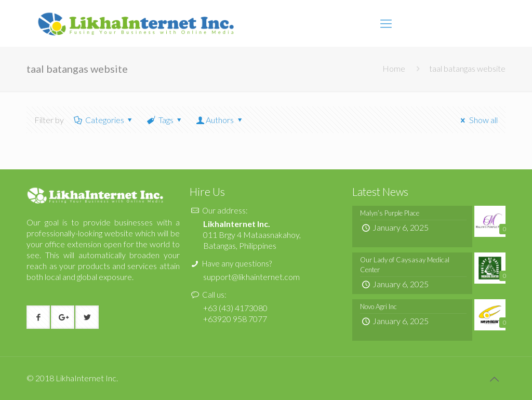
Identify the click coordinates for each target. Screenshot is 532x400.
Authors (220, 120)
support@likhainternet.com (251, 277)
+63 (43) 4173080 (235, 308)
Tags (165, 120)
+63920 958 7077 (235, 319)
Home (394, 68)
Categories (104, 120)
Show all (477, 120)
